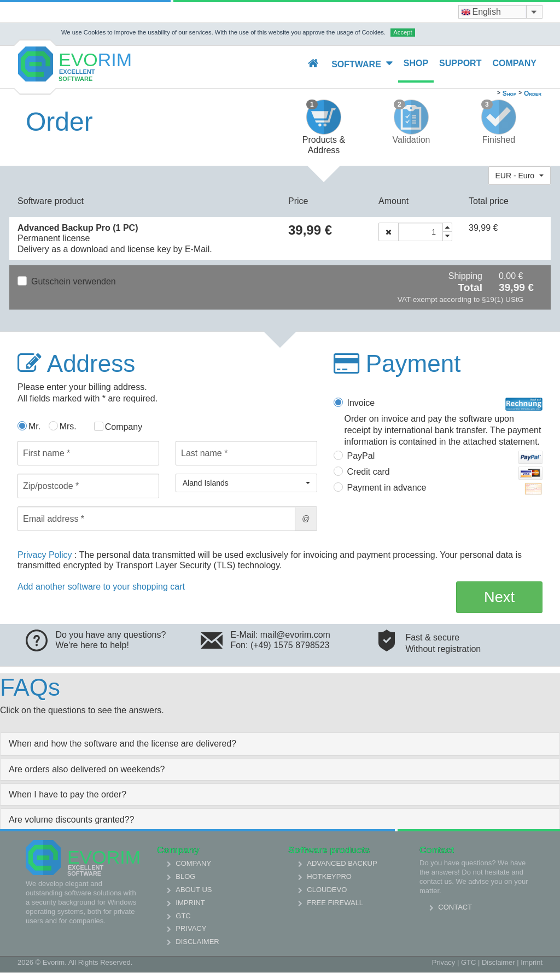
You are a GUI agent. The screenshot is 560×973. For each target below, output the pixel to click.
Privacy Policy (46, 555)
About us (194, 890)
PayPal (445, 457)
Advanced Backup (342, 863)
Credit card (445, 473)
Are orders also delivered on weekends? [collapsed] (87, 769)
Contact (455, 907)
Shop (416, 63)
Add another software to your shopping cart (101, 587)
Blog (185, 876)
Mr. (34, 426)
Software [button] (362, 64)
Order (533, 94)
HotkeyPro (329, 876)
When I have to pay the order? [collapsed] (68, 794)
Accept (402, 32)
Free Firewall (335, 903)
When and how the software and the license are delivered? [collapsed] (122, 744)
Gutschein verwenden (74, 281)
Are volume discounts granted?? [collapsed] (71, 820)
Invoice (445, 404)
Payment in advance (445, 489)
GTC (183, 916)
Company (514, 63)
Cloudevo (327, 890)
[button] (520, 176)
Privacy (191, 928)
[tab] (280, 744)
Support (460, 63)
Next (499, 597)
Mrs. (68, 426)
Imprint (190, 903)
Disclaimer (197, 942)
